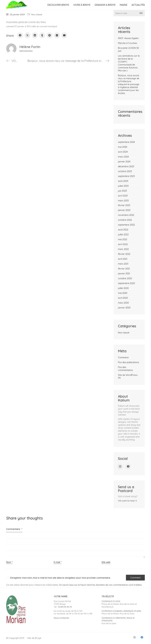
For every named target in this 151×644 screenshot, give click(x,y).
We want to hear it (127, 501)
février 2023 (124, 205)
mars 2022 (123, 249)
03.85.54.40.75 (65, 607)
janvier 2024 (124, 162)
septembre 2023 (126, 176)
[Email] (64, 35)
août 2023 (123, 181)
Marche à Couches (128, 43)
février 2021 (124, 269)
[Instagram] (120, 466)
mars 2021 (123, 264)
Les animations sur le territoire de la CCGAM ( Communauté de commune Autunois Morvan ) (129, 63)
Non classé (37, 14)
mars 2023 (123, 201)
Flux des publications (129, 362)
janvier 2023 (124, 210)
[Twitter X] (27, 35)
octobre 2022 (125, 220)
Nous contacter (61, 618)
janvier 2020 (124, 308)
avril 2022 (123, 244)
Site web (106, 562)
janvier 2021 (124, 273)
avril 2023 (123, 196)
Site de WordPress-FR (128, 376)
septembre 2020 (126, 283)
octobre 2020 (125, 278)
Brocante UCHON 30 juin (128, 49)
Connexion (123, 357)
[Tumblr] (42, 35)
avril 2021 (123, 259)
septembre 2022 (126, 225)
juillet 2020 (123, 288)
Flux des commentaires (125, 369)
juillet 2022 (123, 234)
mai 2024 (123, 147)
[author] (11, 49)
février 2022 (124, 254)
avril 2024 (123, 152)
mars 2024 (123, 157)
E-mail (58, 562)
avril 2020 (123, 298)
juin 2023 (122, 191)
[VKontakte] (57, 35)
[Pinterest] (50, 35)
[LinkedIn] (35, 35)
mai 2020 (123, 293)
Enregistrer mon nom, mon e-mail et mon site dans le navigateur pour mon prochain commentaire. (60, 578)
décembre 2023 (126, 166)
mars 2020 (123, 303)
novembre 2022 (126, 215)
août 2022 (123, 230)
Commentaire (14, 529)
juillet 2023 (123, 186)
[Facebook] (20, 35)
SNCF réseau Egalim (128, 38)
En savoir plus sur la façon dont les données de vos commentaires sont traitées (101, 585)
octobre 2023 (125, 171)
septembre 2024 (126, 142)
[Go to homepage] (17, 5)
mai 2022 (123, 239)
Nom (9, 562)
